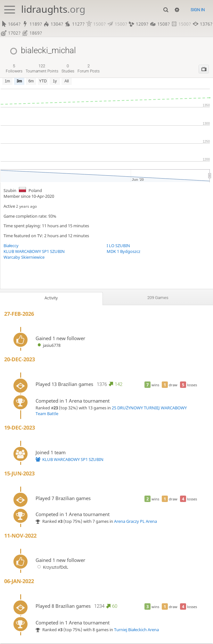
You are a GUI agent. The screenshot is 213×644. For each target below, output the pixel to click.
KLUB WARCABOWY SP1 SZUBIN (34, 252)
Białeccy (11, 246)
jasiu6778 (48, 346)
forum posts (89, 69)
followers (14, 69)
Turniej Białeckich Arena (136, 630)
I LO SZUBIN (118, 246)
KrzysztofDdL (52, 567)
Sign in (198, 10)
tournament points (42, 69)
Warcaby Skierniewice (24, 257)
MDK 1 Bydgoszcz (123, 252)
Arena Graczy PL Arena (135, 522)
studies (68, 69)
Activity (51, 298)
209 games (158, 298)
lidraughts (53, 9)
